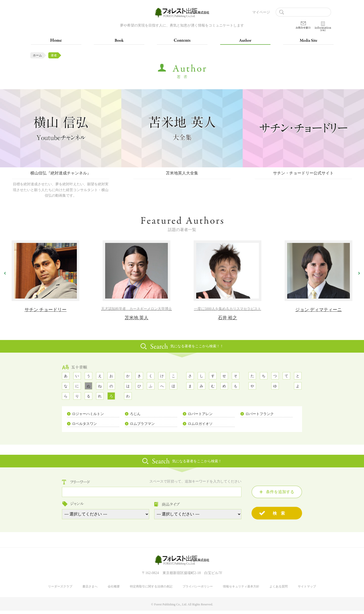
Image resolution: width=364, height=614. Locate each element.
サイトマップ (307, 590)
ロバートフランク (260, 417)
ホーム (37, 55)
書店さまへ (90, 590)
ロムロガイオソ (200, 427)
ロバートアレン (200, 417)
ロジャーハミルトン (88, 417)
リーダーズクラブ (60, 590)
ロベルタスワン (84, 427)
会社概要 (114, 590)
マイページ (261, 12)
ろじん (135, 417)
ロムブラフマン (142, 427)
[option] (61, 147)
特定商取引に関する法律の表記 (151, 590)
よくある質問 (279, 590)
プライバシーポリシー (198, 590)
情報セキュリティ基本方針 (241, 590)
